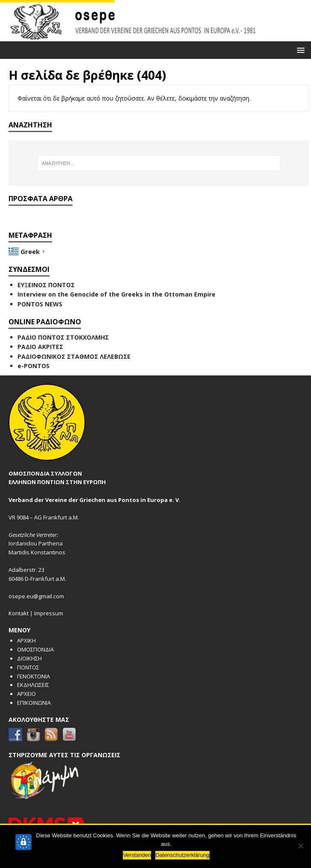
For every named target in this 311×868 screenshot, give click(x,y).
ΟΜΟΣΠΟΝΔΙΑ (35, 649)
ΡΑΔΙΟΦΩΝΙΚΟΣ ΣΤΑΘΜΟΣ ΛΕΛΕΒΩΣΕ (74, 356)
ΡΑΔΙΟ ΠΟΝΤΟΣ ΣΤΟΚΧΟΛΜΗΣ (63, 337)
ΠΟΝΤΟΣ (28, 667)
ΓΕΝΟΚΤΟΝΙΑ (33, 676)
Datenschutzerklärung (182, 855)
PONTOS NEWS (40, 304)
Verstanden (137, 855)
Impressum (49, 613)
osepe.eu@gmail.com (36, 596)
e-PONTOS (33, 366)
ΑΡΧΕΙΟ (26, 694)
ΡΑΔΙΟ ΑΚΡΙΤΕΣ (40, 347)
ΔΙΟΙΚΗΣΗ (29, 658)
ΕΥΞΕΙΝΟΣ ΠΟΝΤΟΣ (46, 285)
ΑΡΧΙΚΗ (26, 640)
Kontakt (19, 613)
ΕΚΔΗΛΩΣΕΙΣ (33, 685)
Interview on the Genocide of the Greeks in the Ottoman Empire (116, 294)
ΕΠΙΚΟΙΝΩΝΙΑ (34, 703)
